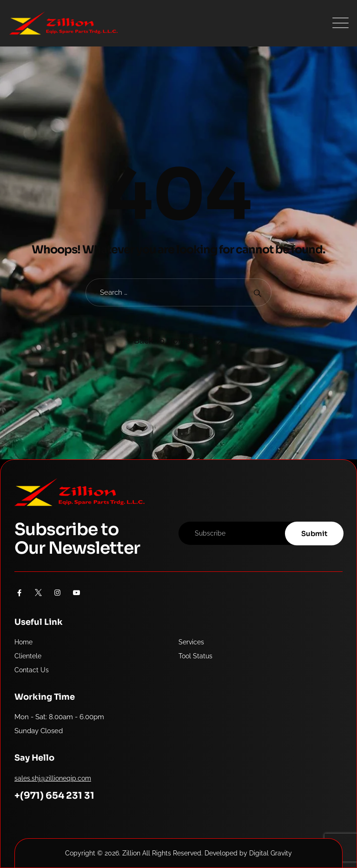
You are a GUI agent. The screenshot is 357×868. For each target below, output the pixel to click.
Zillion (131, 853)
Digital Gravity (271, 853)
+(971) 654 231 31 (54, 796)
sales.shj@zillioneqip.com (53, 778)
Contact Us (32, 670)
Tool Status (195, 656)
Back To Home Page (174, 341)
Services (191, 642)
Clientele (28, 656)
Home (23, 642)
